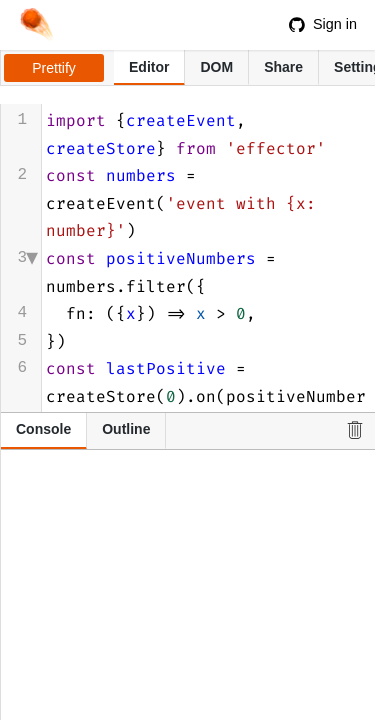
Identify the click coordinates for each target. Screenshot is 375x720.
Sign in (323, 24)
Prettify (54, 68)
